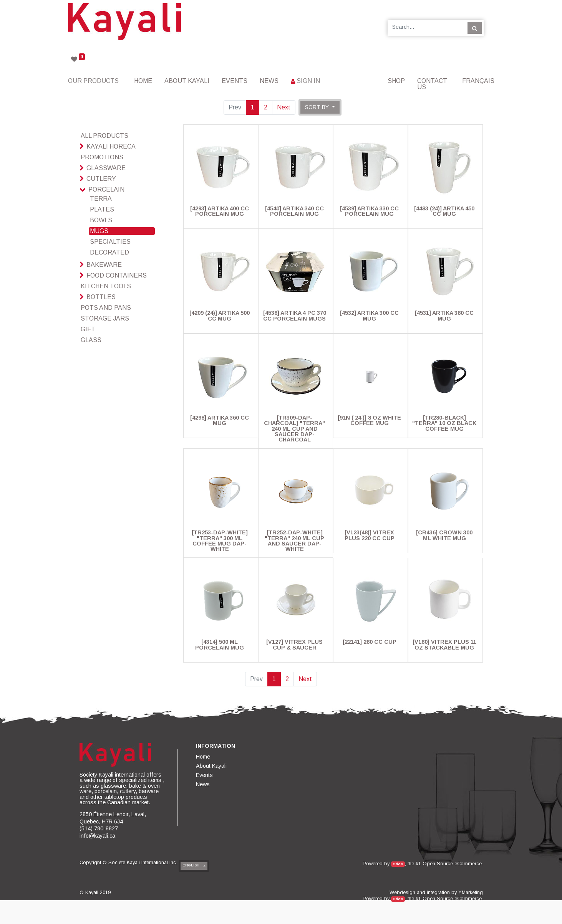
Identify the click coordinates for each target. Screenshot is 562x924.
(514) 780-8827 (99, 828)
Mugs (99, 231)
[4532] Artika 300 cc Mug (369, 316)
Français (478, 81)
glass (91, 340)
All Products (104, 136)
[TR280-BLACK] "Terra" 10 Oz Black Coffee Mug (444, 423)
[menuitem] (143, 81)
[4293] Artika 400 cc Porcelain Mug (220, 211)
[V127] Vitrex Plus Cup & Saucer (294, 645)
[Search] (475, 28)
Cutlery (101, 179)
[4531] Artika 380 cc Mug (444, 316)
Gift (88, 329)
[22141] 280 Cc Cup (370, 642)
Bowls (101, 220)
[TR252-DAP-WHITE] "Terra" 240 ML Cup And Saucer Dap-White (294, 541)
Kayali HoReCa (111, 146)
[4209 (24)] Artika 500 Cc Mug (220, 316)
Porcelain (106, 189)
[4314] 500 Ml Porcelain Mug (220, 645)
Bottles (101, 297)
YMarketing (471, 892)
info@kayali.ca (97, 836)
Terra (101, 199)
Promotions (102, 157)
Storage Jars (105, 318)
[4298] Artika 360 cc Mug (220, 420)
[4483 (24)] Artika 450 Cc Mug (444, 211)
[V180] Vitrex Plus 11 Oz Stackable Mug (444, 645)
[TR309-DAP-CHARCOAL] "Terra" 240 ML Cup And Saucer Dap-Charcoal (294, 429)
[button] (320, 107)
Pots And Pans (106, 308)
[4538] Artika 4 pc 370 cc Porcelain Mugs (295, 316)
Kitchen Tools (106, 286)
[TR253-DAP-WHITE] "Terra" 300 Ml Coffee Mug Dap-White (220, 541)
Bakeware (104, 265)
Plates (102, 209)
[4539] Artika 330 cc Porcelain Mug (369, 211)
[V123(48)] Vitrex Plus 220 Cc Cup (370, 535)
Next (284, 107)
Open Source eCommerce (452, 864)
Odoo (398, 864)
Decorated (109, 252)
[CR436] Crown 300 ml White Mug (444, 535)
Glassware (106, 168)
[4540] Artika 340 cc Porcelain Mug (294, 211)
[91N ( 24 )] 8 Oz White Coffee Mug (369, 420)
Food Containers (117, 275)
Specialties (110, 242)
